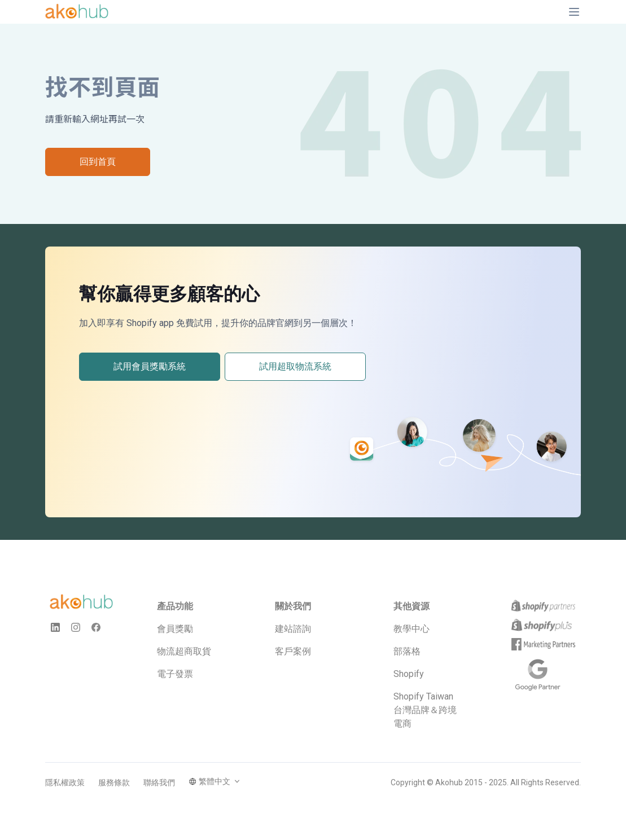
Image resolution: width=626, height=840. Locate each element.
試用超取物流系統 (295, 366)
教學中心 (412, 629)
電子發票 (175, 674)
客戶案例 (293, 651)
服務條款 (114, 782)
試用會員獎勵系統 (150, 366)
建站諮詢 (293, 629)
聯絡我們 (159, 782)
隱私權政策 (65, 782)
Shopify (409, 674)
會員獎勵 (175, 629)
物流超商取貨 (184, 651)
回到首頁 (98, 162)
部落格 (407, 651)
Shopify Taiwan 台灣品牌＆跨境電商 (425, 710)
